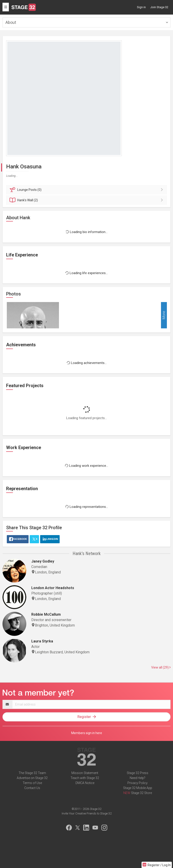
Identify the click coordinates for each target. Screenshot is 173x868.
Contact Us (32, 788)
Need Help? (138, 778)
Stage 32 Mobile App (138, 788)
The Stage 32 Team (32, 773)
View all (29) (161, 667)
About (11, 22)
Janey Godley (43, 561)
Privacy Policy (138, 783)
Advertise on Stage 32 (32, 778)
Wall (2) (87, 200)
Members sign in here (87, 733)
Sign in (141, 7)
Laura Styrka (42, 641)
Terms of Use (32, 783)
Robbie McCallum (46, 614)
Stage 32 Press (138, 773)
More (164, 315)
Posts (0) (87, 190)
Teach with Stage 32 (85, 778)
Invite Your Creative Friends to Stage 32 (87, 813)
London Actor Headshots (53, 588)
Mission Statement (85, 773)
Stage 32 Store (141, 793)
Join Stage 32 (159, 7)
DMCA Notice (85, 783)
